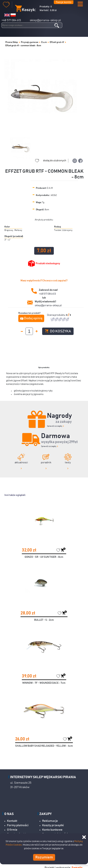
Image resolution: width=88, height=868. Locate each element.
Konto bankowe (52, 830)
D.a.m (44, 42)
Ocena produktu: (57, 315)
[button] (80, 4)
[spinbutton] (29, 331)
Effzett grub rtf (57, 42)
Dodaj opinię (33, 318)
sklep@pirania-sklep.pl (45, 20)
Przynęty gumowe (30, 42)
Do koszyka (58, 331)
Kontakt (12, 821)
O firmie (12, 830)
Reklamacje (50, 821)
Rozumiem (44, 857)
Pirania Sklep (12, 42)
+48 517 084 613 (11, 20)
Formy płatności (18, 825)
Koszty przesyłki (53, 825)
